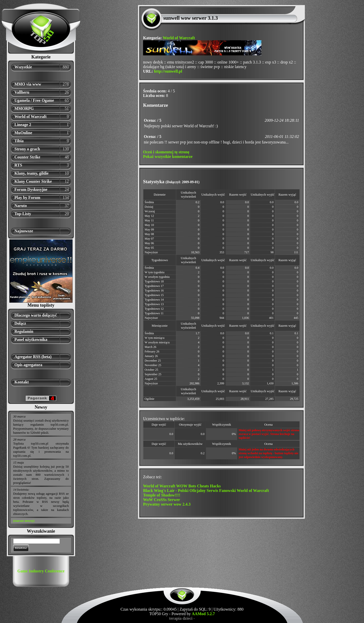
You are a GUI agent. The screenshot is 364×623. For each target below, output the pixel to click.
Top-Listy (23, 214)
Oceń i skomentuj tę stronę (166, 152)
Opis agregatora (28, 365)
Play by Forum (27, 198)
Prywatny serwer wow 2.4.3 (167, 504)
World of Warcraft (30, 117)
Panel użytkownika (31, 339)
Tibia (19, 141)
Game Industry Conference (41, 571)
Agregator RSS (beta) (33, 357)
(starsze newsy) (24, 521)
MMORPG (24, 108)
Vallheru (22, 92)
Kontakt (22, 382)
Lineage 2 (23, 125)
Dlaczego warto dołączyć (36, 315)
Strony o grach (27, 149)
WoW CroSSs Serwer (162, 500)
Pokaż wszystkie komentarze (168, 157)
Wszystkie (23, 67)
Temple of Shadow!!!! (162, 495)
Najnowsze (24, 231)
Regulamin (24, 331)
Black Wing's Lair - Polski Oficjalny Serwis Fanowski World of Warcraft (206, 491)
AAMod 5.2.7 (203, 614)
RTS (18, 165)
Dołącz (20, 323)
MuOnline (23, 133)
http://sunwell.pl (168, 71)
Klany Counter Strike (33, 181)
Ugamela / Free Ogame (34, 100)
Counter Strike (27, 157)
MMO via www (28, 84)
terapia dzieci (181, 618)
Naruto (21, 206)
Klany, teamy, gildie (31, 173)
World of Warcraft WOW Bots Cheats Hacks (182, 486)
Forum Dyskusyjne (31, 189)
